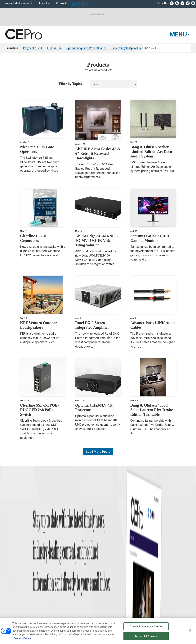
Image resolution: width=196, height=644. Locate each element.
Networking (57, 572)
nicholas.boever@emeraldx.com (160, 599)
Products (10, 581)
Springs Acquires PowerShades (87, 48)
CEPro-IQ (62, 3)
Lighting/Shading (60, 591)
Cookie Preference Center (146, 626)
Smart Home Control (62, 581)
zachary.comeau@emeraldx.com (161, 584)
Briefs (8, 576)
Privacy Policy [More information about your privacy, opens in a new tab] (22, 638)
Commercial (58, 576)
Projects (9, 586)
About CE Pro (105, 576)
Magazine (103, 581)
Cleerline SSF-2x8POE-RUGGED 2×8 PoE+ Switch (39, 410)
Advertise (45, 3)
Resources (10, 591)
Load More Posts (98, 452)
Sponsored (10, 595)
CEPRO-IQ (103, 591)
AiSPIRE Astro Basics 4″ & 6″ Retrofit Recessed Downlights (98, 154)
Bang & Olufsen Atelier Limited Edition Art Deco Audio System (151, 152)
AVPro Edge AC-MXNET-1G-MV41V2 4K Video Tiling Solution (97, 240)
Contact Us (150, 604)
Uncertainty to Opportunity (128, 48)
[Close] (190, 630)
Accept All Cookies (146, 636)
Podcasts (10, 600)
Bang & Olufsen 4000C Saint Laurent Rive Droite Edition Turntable (152, 410)
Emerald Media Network (18, 3)
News (8, 572)
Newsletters (104, 586)
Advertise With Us (107, 572)
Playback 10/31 (33, 48)
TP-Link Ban (54, 48)
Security (56, 595)
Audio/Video (58, 586)
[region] (98, 631)
